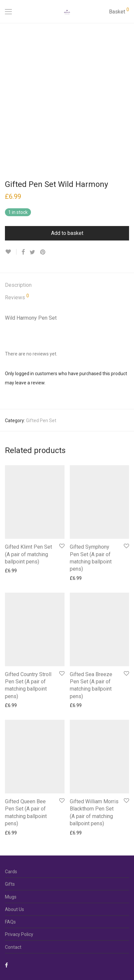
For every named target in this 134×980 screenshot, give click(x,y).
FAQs (10, 922)
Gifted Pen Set (41, 421)
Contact (13, 947)
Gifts (10, 884)
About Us (14, 909)
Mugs (11, 897)
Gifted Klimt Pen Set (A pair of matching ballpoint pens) (28, 554)
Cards (11, 872)
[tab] (67, 285)
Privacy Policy (19, 934)
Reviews (17, 297)
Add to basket (67, 233)
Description (18, 285)
